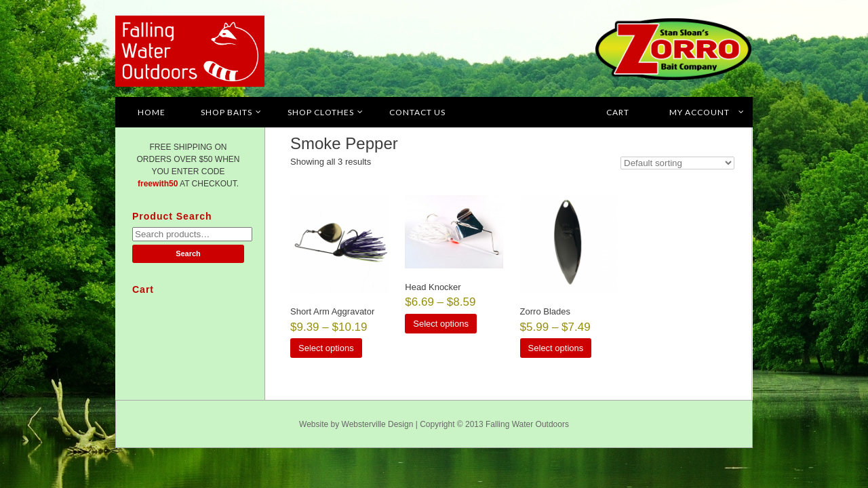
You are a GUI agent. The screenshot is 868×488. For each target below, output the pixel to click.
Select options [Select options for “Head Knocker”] (441, 324)
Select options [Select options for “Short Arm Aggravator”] (326, 348)
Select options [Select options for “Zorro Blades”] (556, 348)
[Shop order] (677, 163)
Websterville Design (378, 424)
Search (188, 253)
